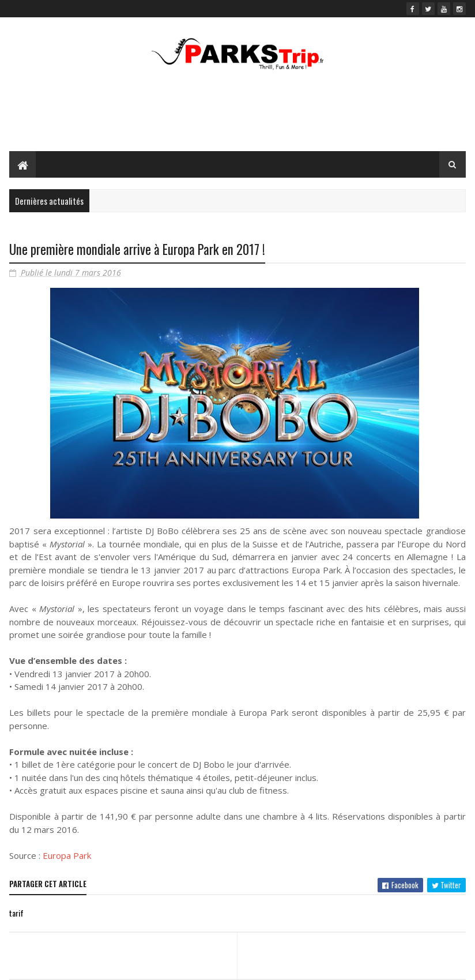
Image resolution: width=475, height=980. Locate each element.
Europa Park (67, 855)
